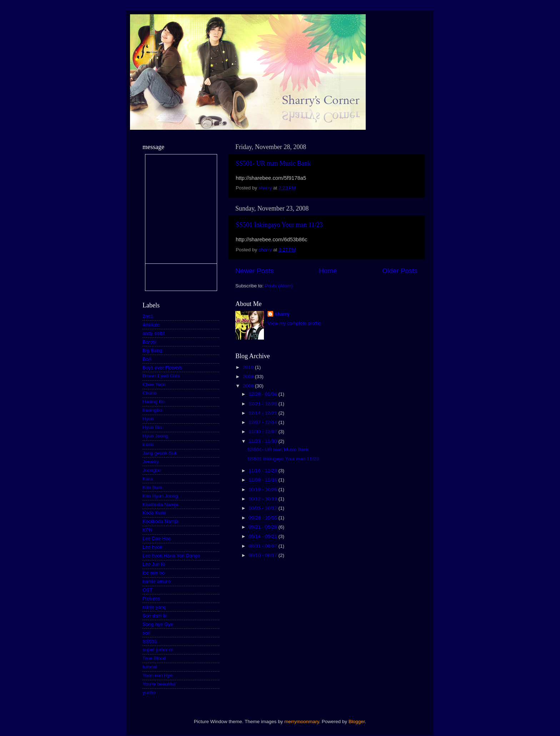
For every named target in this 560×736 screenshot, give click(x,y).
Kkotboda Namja (160, 505)
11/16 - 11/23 (263, 471)
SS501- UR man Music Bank (273, 163)
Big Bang (152, 350)
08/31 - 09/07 (263, 546)
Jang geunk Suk (160, 453)
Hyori (148, 419)
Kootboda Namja (161, 521)
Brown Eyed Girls (161, 376)
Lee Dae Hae (157, 539)
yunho (149, 693)
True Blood (154, 658)
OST (147, 590)
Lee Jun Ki (154, 564)
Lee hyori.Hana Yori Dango (171, 556)
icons (148, 444)
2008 (249, 386)
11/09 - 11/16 (263, 480)
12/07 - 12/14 (263, 422)
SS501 (150, 641)
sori (146, 633)
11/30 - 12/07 (263, 432)
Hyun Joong (155, 436)
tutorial (150, 667)
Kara (148, 479)
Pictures (151, 599)
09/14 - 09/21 (263, 536)
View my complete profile (294, 323)
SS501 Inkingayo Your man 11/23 (279, 225)
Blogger (357, 722)
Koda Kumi (154, 513)
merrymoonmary (302, 722)
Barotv (149, 342)
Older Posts (400, 271)
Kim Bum (152, 487)
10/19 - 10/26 (263, 490)
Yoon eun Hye (157, 675)
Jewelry (151, 462)
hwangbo (152, 410)
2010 (249, 367)
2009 (249, 377)
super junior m (158, 650)
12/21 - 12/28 (263, 404)
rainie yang (154, 607)
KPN (147, 530)
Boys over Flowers (162, 368)
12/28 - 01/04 (263, 394)
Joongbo (152, 470)
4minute (151, 325)
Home (328, 271)
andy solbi (153, 333)
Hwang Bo (154, 402)
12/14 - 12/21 (263, 413)
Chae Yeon (154, 384)
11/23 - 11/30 (263, 441)
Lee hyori (152, 547)
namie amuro (157, 581)
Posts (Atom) (279, 286)
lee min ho (154, 573)
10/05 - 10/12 (263, 508)
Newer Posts (254, 271)
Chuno (150, 393)
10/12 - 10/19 (263, 499)
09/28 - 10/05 (263, 518)
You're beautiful (159, 684)
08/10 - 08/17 (263, 555)
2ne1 (148, 316)
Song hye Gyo (158, 624)
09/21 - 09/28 (263, 527)
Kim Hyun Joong (160, 496)
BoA (147, 359)
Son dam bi (155, 616)
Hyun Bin (152, 427)
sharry (282, 314)
